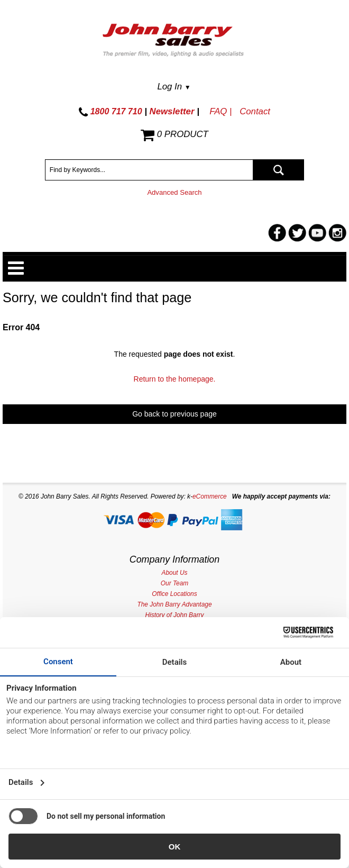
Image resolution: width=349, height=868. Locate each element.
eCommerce (210, 496)
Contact (255, 111)
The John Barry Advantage (174, 604)
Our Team (174, 583)
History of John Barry (174, 615)
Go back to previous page (174, 414)
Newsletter (172, 111)
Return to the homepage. (175, 379)
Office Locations (174, 594)
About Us (175, 573)
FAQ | (221, 111)
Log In (174, 87)
